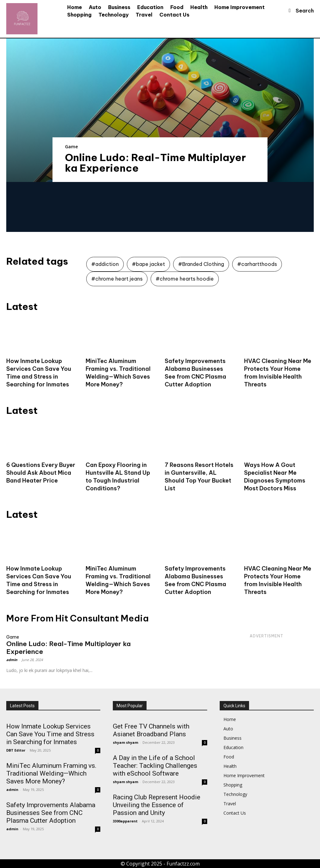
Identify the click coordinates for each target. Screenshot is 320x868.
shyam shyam (125, 742)
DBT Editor (16, 750)
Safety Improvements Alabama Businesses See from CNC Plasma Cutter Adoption (195, 580)
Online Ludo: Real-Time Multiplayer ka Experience (155, 163)
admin (12, 660)
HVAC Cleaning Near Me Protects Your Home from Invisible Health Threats (278, 580)
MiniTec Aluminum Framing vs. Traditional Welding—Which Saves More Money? (118, 580)
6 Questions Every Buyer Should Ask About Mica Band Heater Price (41, 473)
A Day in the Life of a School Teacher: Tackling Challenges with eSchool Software (155, 766)
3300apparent (125, 821)
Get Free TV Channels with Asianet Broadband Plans (151, 730)
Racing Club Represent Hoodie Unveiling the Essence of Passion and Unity (157, 805)
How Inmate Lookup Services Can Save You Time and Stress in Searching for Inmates (39, 580)
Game (71, 147)
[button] (299, 11)
